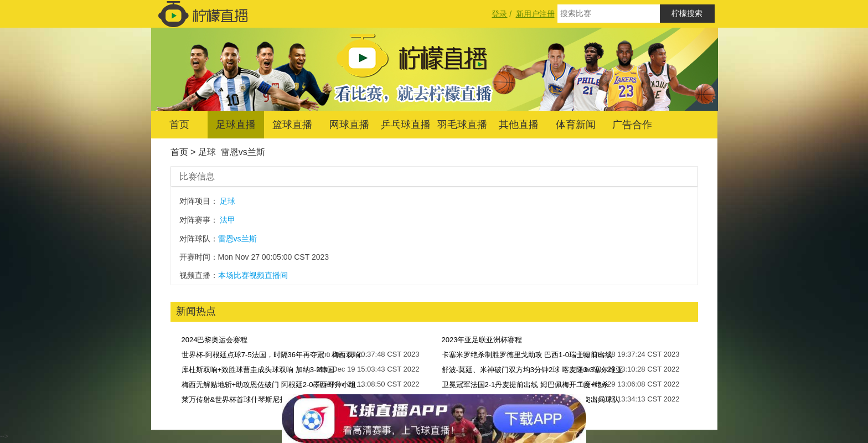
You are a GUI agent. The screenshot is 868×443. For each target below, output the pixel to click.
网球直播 (349, 125)
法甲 (228, 220)
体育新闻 (576, 125)
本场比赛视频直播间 (253, 275)
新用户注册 (535, 14)
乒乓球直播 (406, 125)
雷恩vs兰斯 (243, 152)
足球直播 (236, 125)
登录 (499, 14)
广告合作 (632, 125)
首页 (179, 125)
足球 (207, 152)
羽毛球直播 (462, 125)
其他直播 (519, 125)
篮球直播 (292, 125)
